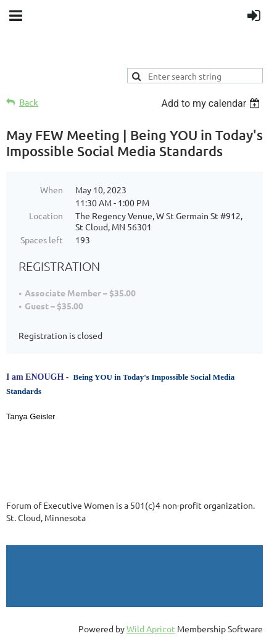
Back (29, 102)
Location (46, 215)
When (52, 190)
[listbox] (212, 103)
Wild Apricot (151, 629)
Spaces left (42, 240)
